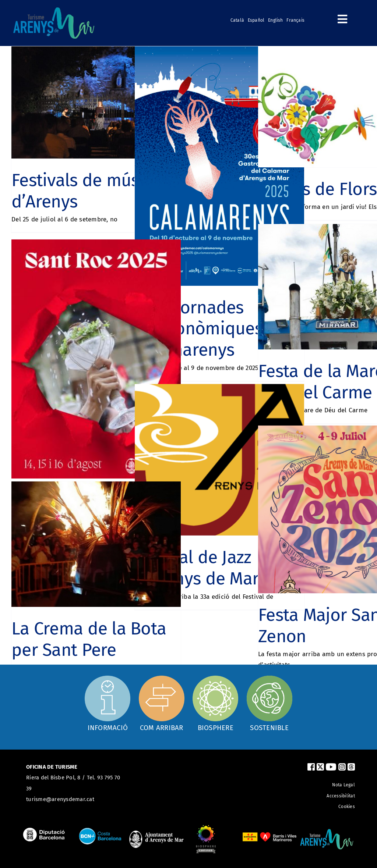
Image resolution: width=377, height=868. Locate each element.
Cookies (347, 807)
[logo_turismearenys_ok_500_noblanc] (54, 10)
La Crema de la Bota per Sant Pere (89, 639)
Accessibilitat (341, 796)
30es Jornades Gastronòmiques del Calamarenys (213, 329)
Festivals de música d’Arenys (86, 191)
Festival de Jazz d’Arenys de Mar (197, 568)
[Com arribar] (162, 703)
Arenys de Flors (317, 189)
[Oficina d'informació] (108, 702)
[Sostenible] (269, 703)
